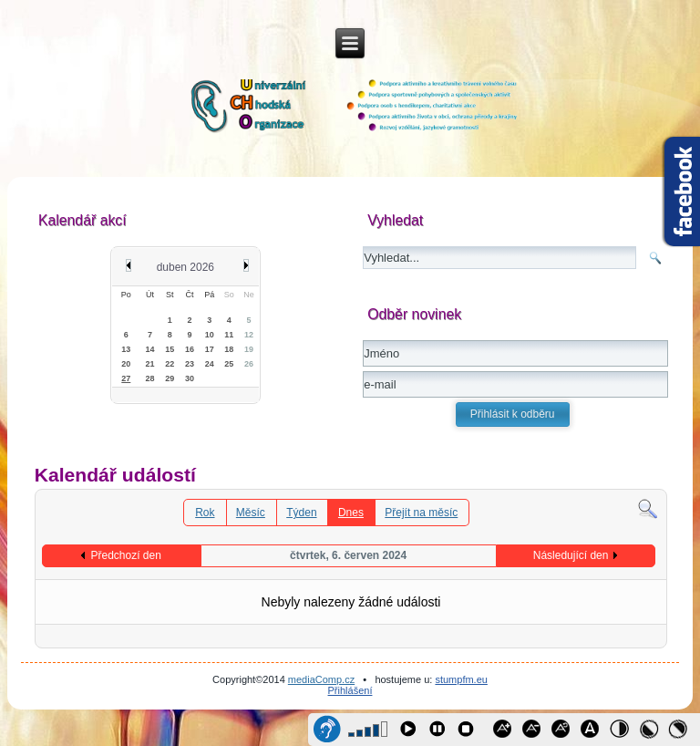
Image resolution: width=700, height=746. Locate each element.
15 (170, 349)
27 (126, 378)
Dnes (351, 513)
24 (210, 364)
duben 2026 (185, 267)
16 (190, 349)
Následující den (571, 555)
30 (190, 378)
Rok (205, 513)
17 (210, 349)
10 (210, 335)
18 (229, 349)
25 (229, 364)
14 (150, 349)
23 (190, 364)
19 (249, 349)
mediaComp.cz (321, 679)
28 (150, 378)
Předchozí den (125, 555)
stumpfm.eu (461, 679)
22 (170, 364)
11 (229, 335)
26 (249, 364)
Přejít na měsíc (421, 513)
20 (126, 364)
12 (249, 335)
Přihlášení (350, 690)
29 (170, 378)
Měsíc (251, 513)
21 (150, 364)
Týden (301, 513)
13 (126, 349)
